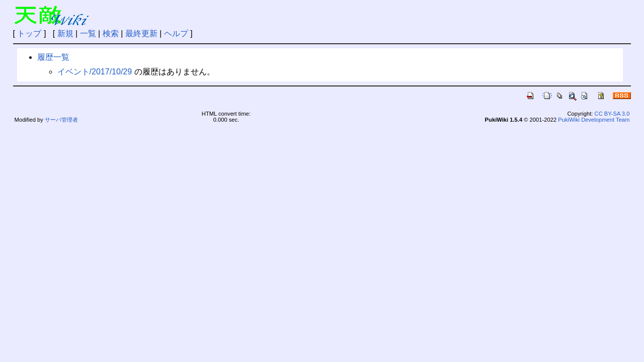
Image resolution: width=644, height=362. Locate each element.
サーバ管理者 (61, 120)
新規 (65, 33)
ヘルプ (176, 33)
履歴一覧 (53, 57)
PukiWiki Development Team (594, 120)
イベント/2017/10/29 (95, 72)
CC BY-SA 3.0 (612, 114)
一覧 (88, 33)
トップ (29, 33)
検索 (111, 33)
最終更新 (141, 33)
